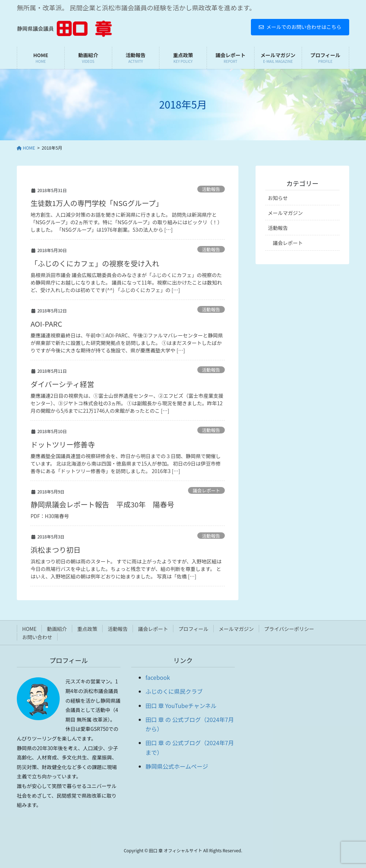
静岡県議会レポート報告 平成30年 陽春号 (102, 504)
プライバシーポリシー (289, 629)
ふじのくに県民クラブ (174, 691)
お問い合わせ (37, 637)
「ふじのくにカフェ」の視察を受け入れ (95, 263)
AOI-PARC (46, 324)
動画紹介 (57, 629)
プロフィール (193, 629)
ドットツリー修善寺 (63, 444)
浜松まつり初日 (55, 550)
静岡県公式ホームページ (177, 766)
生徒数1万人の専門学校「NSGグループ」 (97, 203)
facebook (158, 677)
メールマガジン (285, 213)
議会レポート (206, 490)
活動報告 (211, 189)
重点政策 (87, 629)
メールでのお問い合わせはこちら (300, 27)
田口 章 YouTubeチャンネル (181, 706)
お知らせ (278, 198)
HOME (29, 629)
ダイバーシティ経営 (62, 384)
